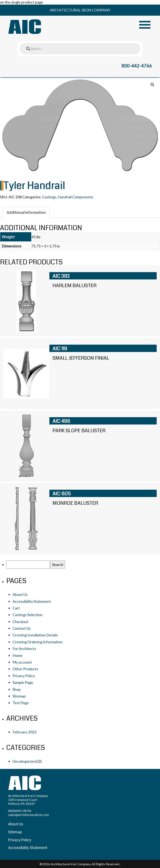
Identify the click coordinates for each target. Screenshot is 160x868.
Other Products (25, 669)
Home (17, 655)
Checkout (20, 622)
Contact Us (22, 628)
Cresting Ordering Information (37, 642)
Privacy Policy (24, 676)
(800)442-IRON (20, 811)
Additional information (26, 212)
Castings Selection (27, 615)
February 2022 (24, 732)
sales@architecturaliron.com (29, 815)
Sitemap (19, 696)
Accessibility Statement (32, 601)
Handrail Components (76, 197)
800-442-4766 (137, 66)
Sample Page (23, 682)
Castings (49, 197)
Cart (16, 608)
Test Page (21, 703)
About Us (20, 594)
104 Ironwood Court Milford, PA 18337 (23, 802)
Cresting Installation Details (35, 635)
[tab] (26, 212)
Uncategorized (25, 761)
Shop (17, 689)
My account (22, 662)
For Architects (24, 649)
